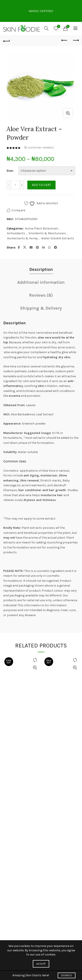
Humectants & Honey (22, 238)
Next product (76, 40)
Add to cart (41, 185)
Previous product (65, 40)
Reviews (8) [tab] (41, 295)
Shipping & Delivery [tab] (41, 308)
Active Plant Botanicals (42, 228)
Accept (41, 964)
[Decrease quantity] (9, 185)
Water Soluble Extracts (58, 238)
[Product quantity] (15, 185)
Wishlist (58, 27)
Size (10, 171)
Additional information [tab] (41, 282)
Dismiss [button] (66, 975)
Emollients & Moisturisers (47, 233)
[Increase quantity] (22, 185)
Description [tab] (41, 269)
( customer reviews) (39, 148)
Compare (18, 210)
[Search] (46, 28)
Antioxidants (16, 233)
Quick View (35, 668)
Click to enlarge (68, 113)
